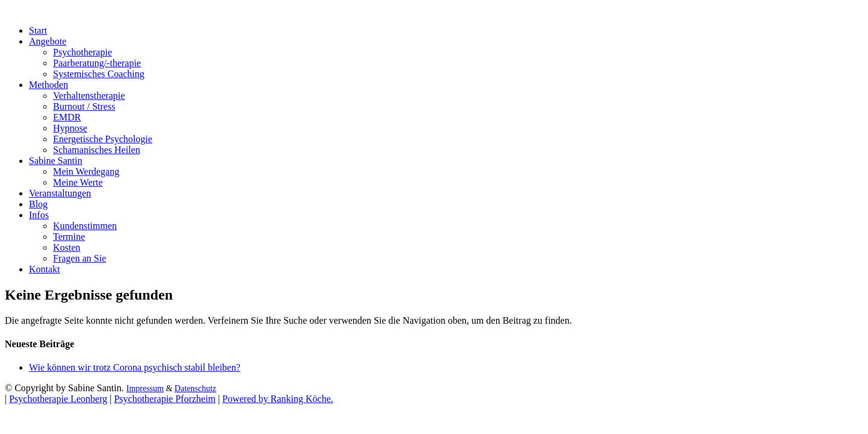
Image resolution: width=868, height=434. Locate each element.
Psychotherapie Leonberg (58, 399)
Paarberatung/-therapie (97, 63)
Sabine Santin (55, 161)
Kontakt (45, 269)
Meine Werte (78, 182)
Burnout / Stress (84, 106)
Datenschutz (196, 388)
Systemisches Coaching (99, 74)
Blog (38, 204)
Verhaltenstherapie (89, 96)
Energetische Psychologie (103, 139)
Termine (69, 237)
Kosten (67, 247)
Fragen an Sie (80, 258)
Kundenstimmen (85, 226)
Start (38, 30)
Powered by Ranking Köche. (278, 399)
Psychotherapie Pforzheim (165, 399)
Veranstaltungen (60, 193)
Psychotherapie (83, 52)
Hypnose (70, 128)
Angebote (48, 41)
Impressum (145, 388)
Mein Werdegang (86, 171)
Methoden (49, 85)
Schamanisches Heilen (96, 150)
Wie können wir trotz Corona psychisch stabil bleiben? (135, 367)
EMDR (67, 117)
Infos (39, 215)
